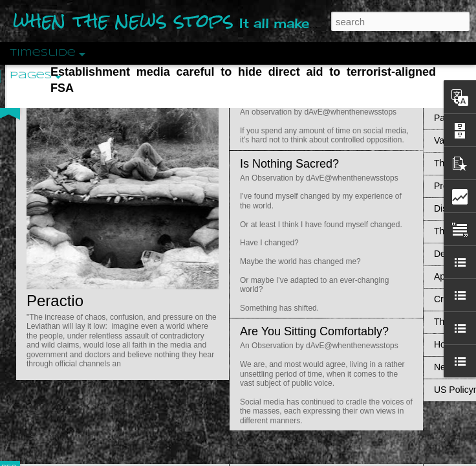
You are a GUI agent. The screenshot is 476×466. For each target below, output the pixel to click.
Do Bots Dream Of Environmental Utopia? (348, 98)
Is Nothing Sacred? (289, 164)
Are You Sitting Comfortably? (314, 331)
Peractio (55, 301)
